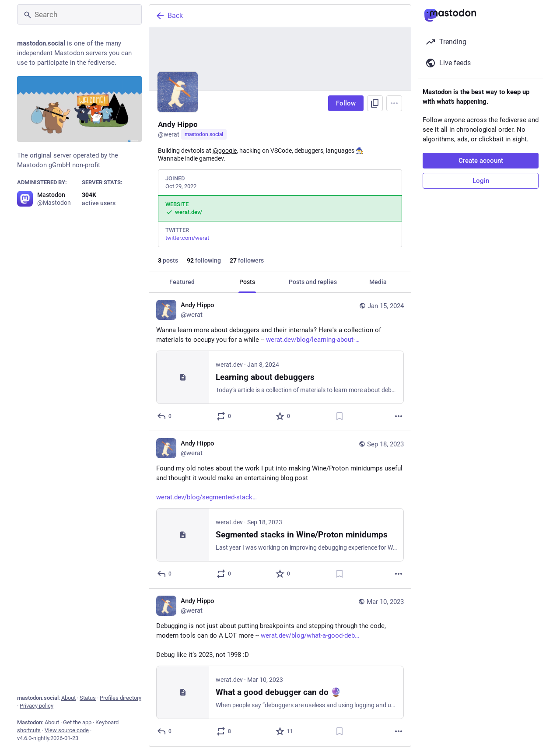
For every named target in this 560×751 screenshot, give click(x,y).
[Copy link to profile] (375, 103)
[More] (399, 416)
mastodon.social (204, 134)
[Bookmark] (339, 416)
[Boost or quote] (224, 416)
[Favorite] (283, 416)
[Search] (79, 14)
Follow (346, 103)
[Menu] (394, 103)
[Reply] (165, 416)
